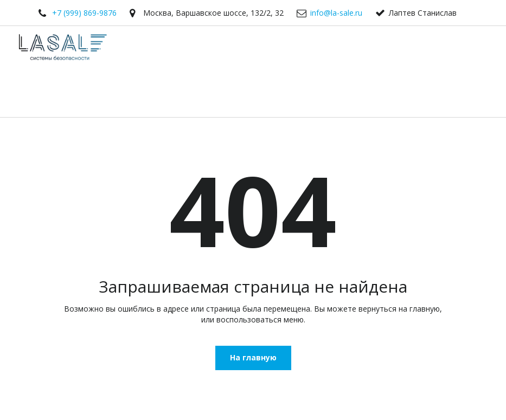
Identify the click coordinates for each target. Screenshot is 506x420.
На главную (253, 357)
